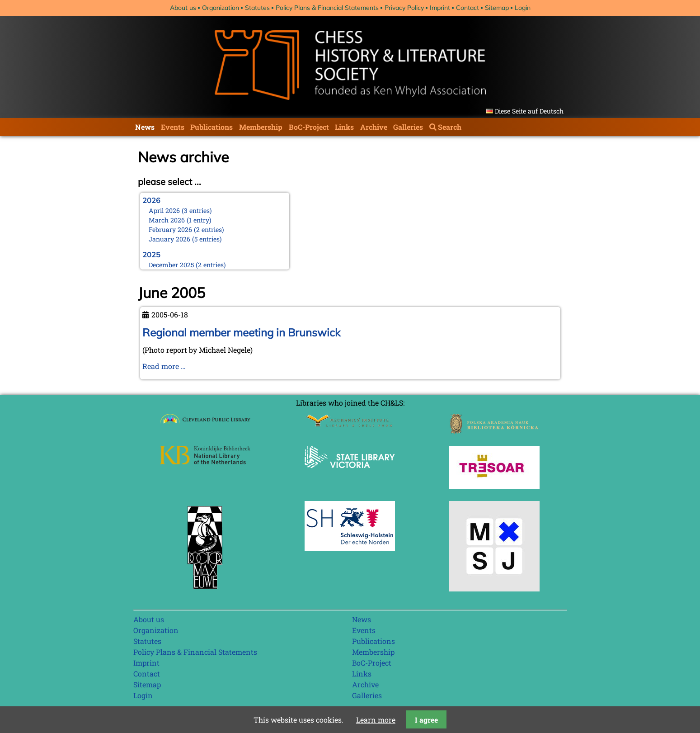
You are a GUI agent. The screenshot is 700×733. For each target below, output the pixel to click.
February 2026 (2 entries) (186, 229)
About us (183, 8)
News (145, 127)
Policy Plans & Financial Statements (327, 8)
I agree (426, 720)
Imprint (440, 8)
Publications (211, 127)
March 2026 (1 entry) (180, 220)
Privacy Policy (404, 8)
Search (450, 127)
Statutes (257, 8)
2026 (151, 200)
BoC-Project (309, 127)
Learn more (376, 720)
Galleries (408, 127)
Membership (261, 127)
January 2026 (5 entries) (185, 239)
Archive (374, 127)
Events (173, 127)
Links (344, 127)
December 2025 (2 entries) (187, 265)
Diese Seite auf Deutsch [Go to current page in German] (529, 111)
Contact (467, 8)
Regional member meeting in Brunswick (241, 332)
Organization (221, 8)
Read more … (164, 366)
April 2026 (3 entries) (180, 210)
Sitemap (497, 8)
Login (523, 8)
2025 (151, 255)
